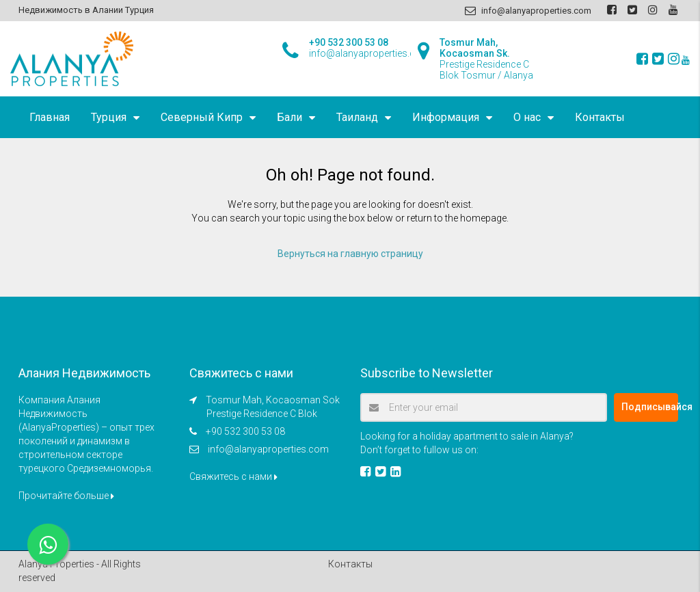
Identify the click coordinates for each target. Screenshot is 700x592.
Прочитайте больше (66, 496)
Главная (50, 117)
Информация (446, 117)
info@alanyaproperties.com (268, 449)
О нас (527, 117)
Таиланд (357, 117)
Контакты (600, 117)
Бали (290, 117)
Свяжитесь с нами (233, 476)
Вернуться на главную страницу (350, 254)
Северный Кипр (202, 117)
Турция (109, 117)
